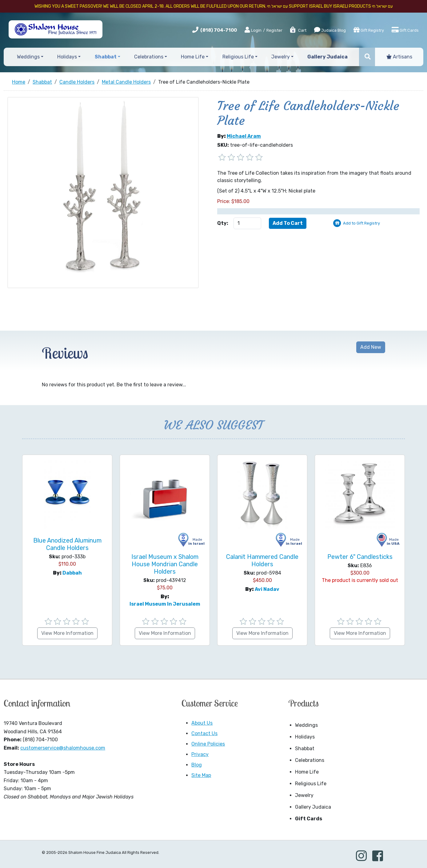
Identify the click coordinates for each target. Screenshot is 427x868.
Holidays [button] (67, 57)
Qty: (223, 223)
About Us (202, 723)
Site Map (201, 775)
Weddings (306, 725)
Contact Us (204, 733)
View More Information (67, 633)
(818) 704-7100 (219, 30)
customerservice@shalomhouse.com (63, 748)
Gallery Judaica (313, 807)
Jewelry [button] (281, 57)
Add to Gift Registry (361, 223)
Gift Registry (369, 30)
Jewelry (304, 795)
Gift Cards (405, 30)
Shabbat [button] (106, 57)
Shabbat (305, 749)
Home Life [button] (193, 57)
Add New (371, 347)
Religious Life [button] (238, 57)
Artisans (399, 57)
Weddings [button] (28, 57)
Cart (298, 30)
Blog (197, 765)
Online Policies (208, 744)
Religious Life (311, 784)
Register (274, 30)
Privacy (200, 754)
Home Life (307, 772)
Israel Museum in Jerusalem (165, 604)
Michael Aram (244, 136)
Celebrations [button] (149, 57)
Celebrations (310, 760)
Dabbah (72, 573)
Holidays (305, 737)
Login (253, 30)
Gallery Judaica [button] (327, 57)
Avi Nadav (267, 589)
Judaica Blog (330, 30)
